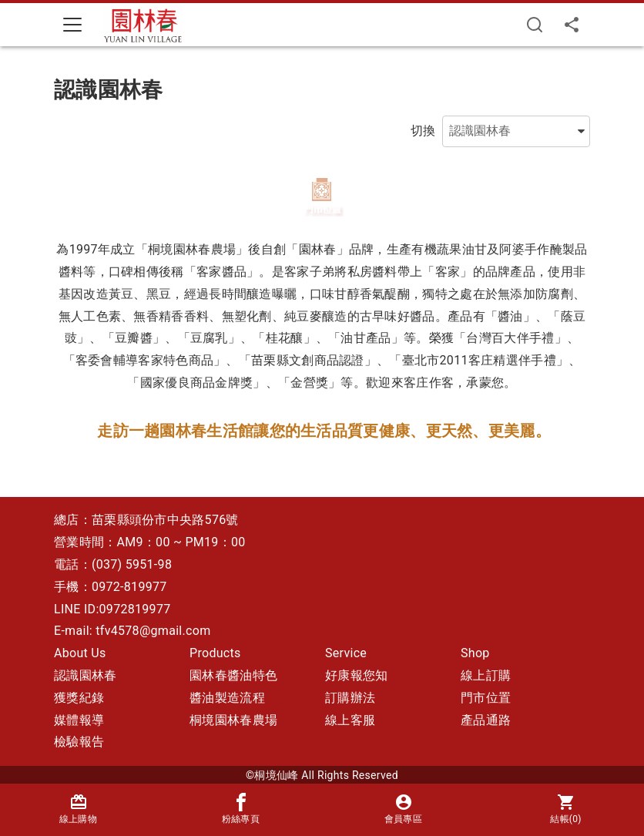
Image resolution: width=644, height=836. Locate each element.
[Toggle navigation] (72, 25)
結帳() (566, 808)
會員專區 (403, 808)
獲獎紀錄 (79, 698)
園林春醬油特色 (233, 675)
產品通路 (486, 720)
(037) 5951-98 (132, 564)
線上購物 (78, 808)
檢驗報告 (79, 742)
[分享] (572, 25)
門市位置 (486, 698)
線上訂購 (486, 675)
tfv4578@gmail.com (153, 631)
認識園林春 (86, 675)
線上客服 (350, 720)
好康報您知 (357, 675)
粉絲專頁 (241, 808)
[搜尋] (535, 25)
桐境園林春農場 (233, 720)
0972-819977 (129, 587)
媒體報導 (79, 720)
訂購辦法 (350, 698)
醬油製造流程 (227, 698)
